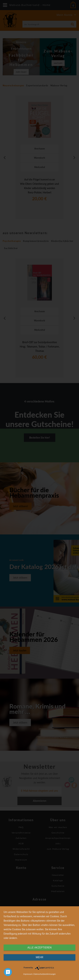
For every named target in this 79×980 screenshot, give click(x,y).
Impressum (28, 974)
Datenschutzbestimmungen (45, 974)
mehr (39, 957)
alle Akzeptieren (39, 948)
